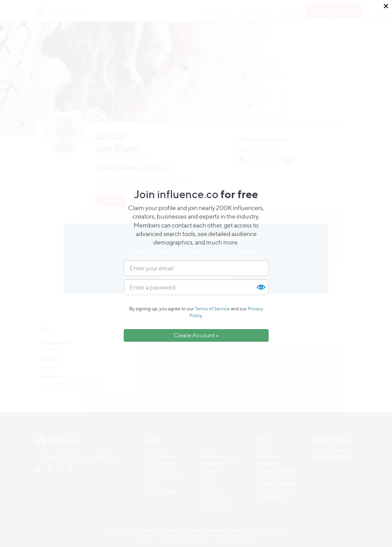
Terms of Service (212, 308)
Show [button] (261, 287)
